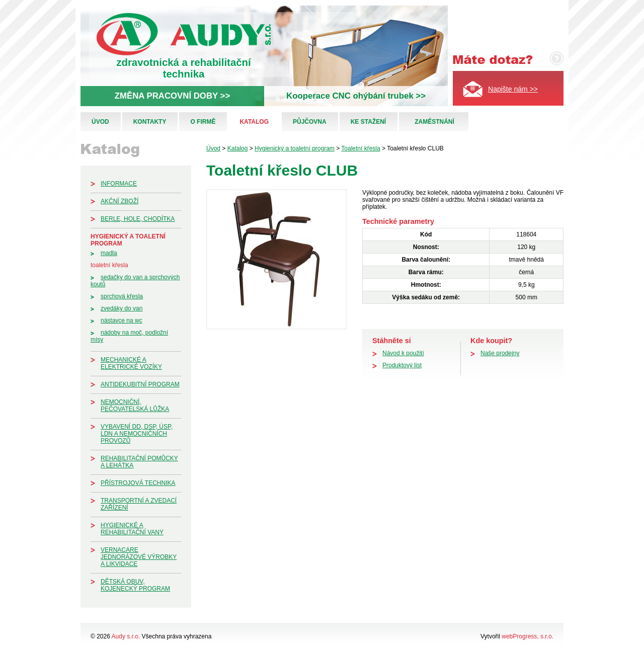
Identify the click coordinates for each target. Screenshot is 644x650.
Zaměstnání (434, 122)
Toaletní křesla (109, 265)
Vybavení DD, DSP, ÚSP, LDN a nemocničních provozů (137, 434)
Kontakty (150, 122)
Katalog (254, 122)
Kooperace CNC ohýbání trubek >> (356, 96)
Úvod (100, 122)
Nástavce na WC (122, 320)
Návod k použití (403, 353)
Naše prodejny (500, 353)
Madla (109, 253)
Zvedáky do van (122, 308)
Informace (119, 184)
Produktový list (402, 365)
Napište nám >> (513, 89)
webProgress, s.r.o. (528, 636)
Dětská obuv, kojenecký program (135, 585)
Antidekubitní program (140, 384)
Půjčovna (310, 122)
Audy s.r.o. (126, 636)
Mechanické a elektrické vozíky (131, 363)
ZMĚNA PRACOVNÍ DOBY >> (172, 96)
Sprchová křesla (122, 296)
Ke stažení (368, 122)
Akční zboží (119, 201)
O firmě (203, 122)
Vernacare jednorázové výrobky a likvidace (139, 557)
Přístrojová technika (138, 483)
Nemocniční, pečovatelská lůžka (135, 405)
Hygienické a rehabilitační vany (132, 529)
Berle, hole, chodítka (138, 219)
